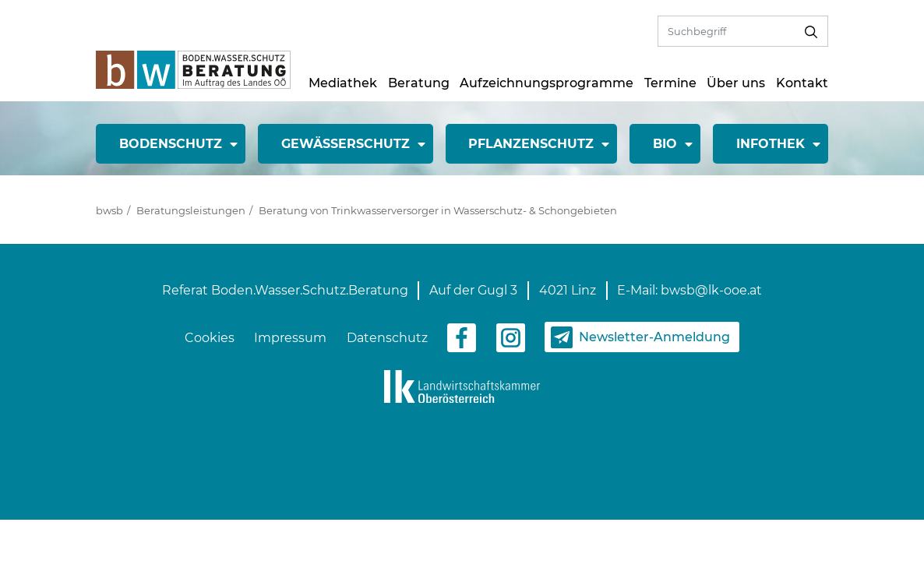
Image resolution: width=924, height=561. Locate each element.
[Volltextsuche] (727, 31)
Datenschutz (387, 338)
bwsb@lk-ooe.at (711, 290)
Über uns (736, 83)
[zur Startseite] (193, 69)
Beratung (419, 83)
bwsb (109, 210)
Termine (670, 83)
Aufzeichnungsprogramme (547, 83)
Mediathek (343, 83)
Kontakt (802, 83)
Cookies (210, 338)
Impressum (290, 338)
